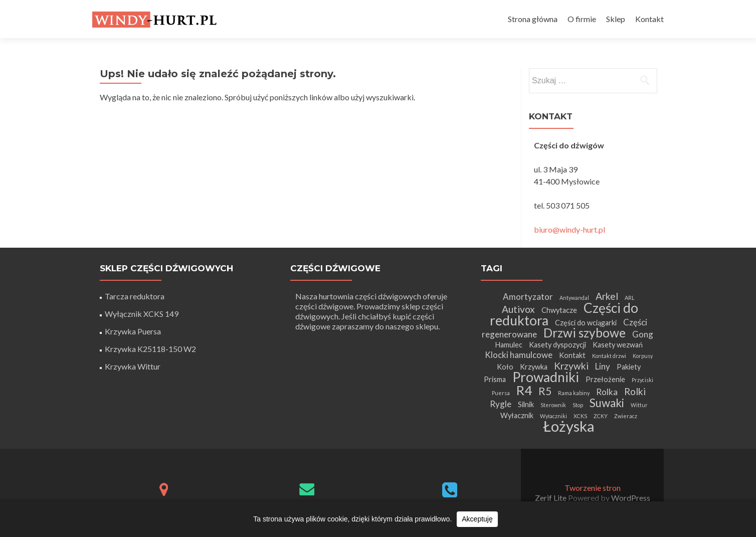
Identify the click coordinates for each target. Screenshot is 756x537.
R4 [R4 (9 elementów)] (524, 390)
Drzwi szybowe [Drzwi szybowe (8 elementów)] (585, 333)
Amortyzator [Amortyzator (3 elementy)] (528, 297)
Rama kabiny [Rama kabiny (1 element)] (574, 393)
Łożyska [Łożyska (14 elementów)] (569, 426)
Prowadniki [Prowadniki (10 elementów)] (546, 377)
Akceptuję (477, 519)
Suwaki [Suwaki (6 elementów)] (607, 403)
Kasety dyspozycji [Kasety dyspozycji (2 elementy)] (557, 345)
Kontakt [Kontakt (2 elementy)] (572, 355)
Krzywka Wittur (133, 366)
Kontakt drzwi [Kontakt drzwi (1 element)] (609, 356)
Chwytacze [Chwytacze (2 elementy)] (559, 310)
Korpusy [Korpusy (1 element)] (643, 356)
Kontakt (649, 19)
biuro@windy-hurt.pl (570, 229)
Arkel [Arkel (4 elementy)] (607, 296)
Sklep (616, 19)
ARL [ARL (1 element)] (630, 298)
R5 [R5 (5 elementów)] (545, 391)
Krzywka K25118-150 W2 (150, 349)
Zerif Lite (551, 498)
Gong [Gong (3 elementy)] (643, 334)
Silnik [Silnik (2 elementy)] (526, 404)
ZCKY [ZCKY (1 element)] (601, 416)
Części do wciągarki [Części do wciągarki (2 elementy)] (586, 323)
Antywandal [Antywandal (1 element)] (574, 298)
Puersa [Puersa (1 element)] (501, 393)
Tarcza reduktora (135, 296)
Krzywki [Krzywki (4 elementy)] (571, 366)
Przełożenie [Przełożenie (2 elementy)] (605, 379)
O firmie (582, 19)
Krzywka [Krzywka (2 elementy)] (534, 367)
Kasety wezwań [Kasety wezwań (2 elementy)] (618, 345)
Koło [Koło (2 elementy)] (505, 367)
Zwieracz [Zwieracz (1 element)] (626, 416)
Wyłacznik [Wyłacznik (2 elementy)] (517, 415)
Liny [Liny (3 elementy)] (603, 366)
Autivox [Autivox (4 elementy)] (518, 309)
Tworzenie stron (593, 488)
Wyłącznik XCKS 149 (142, 314)
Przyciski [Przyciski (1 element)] (642, 380)
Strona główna (533, 19)
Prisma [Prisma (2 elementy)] (495, 379)
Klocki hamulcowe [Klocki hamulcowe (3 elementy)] (519, 355)
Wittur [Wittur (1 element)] (639, 405)
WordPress (630, 498)
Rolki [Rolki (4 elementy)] (635, 391)
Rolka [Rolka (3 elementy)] (607, 392)
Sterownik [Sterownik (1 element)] (553, 405)
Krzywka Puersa (133, 331)
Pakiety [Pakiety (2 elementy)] (629, 367)
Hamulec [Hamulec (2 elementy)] (509, 345)
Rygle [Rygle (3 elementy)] (501, 404)
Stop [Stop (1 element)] (578, 405)
